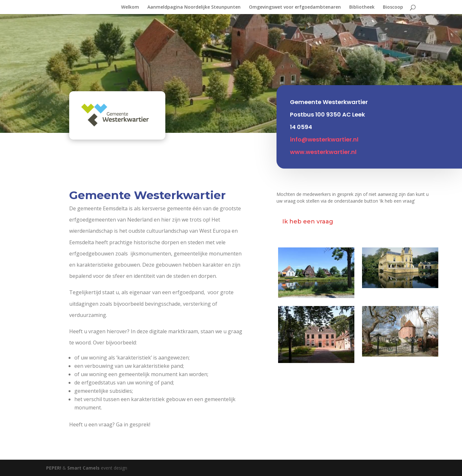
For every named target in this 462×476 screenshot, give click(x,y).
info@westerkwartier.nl (324, 136)
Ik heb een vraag (308, 222)
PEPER (54, 468)
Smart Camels (83, 468)
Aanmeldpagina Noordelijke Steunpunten (194, 7)
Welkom (130, 7)
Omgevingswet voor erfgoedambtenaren (295, 7)
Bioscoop (393, 7)
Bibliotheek (362, 7)
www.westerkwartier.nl (323, 148)
